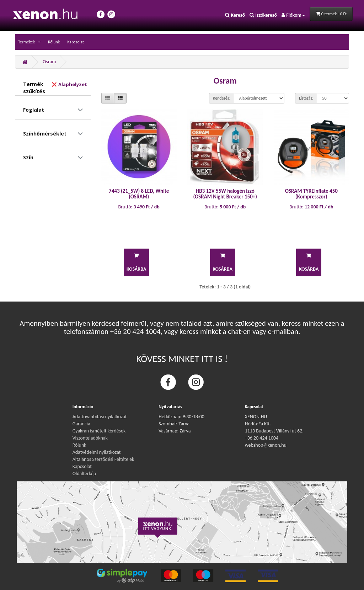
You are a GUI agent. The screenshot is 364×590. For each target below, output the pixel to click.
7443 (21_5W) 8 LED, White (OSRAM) (139, 194)
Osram (49, 62)
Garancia (81, 424)
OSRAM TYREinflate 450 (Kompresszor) (311, 194)
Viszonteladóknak (90, 438)
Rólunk (54, 42)
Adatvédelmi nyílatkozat (97, 452)
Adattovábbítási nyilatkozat (100, 417)
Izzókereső (263, 15)
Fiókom (293, 15)
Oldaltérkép (84, 474)
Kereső (235, 15)
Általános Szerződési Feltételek (103, 459)
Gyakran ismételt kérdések (99, 431)
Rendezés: (222, 98)
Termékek (27, 42)
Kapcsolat (76, 42)
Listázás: (306, 98)
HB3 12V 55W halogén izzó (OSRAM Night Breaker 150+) (225, 194)
